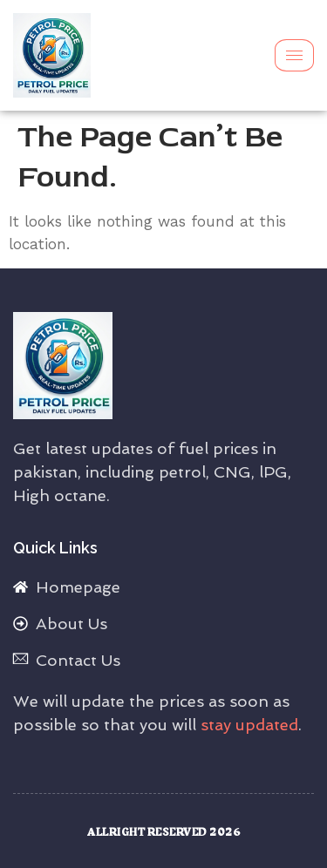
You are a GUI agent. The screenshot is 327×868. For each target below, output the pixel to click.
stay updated (249, 725)
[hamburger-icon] (294, 55)
